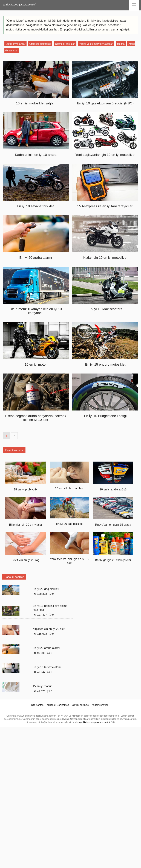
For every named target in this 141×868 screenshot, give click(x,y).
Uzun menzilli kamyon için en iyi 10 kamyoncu (36, 311)
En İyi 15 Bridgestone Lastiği (105, 416)
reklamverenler (100, 705)
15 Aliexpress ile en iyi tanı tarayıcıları (105, 206)
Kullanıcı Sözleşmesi (58, 705)
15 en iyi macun (42, 686)
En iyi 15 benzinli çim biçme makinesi (50, 608)
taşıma (121, 44)
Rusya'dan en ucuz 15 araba (113, 525)
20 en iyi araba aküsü (113, 489)
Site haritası (38, 705)
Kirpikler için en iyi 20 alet (49, 629)
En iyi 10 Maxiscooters (105, 309)
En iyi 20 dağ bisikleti (69, 524)
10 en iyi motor (36, 364)
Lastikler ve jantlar (15, 44)
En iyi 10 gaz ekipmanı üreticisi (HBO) (105, 103)
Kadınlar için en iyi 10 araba (36, 155)
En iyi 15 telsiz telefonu (47, 667)
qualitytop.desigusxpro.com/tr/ (19, 5)
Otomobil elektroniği (40, 44)
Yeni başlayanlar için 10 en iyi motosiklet (105, 155)
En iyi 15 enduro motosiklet (105, 364)
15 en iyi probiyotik (26, 489)
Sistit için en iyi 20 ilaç (25, 560)
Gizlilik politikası (81, 705)
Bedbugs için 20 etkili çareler (113, 560)
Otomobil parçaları (65, 44)
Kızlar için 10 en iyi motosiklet (105, 258)
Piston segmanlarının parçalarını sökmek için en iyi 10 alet (36, 418)
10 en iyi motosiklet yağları (36, 103)
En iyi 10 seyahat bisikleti (36, 206)
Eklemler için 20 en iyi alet (26, 525)
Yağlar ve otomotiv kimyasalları (96, 44)
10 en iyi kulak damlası (69, 488)
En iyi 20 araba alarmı (36, 258)
